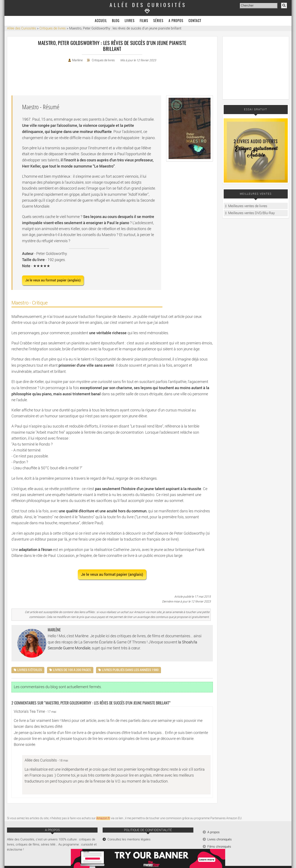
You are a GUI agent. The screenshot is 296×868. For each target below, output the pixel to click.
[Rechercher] (284, 6)
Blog (116, 21)
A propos (176, 21)
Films (144, 21)
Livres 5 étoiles (30, 670)
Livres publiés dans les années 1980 (130, 670)
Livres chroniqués (220, 839)
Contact (195, 21)
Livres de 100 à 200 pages (72, 670)
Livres (130, 21)
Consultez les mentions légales (129, 839)
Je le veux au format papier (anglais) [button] (53, 280)
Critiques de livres (103, 60)
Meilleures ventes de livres (248, 206)
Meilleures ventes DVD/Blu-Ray (251, 213)
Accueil (101, 21)
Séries (158, 21)
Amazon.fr (103, 818)
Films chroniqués (219, 847)
